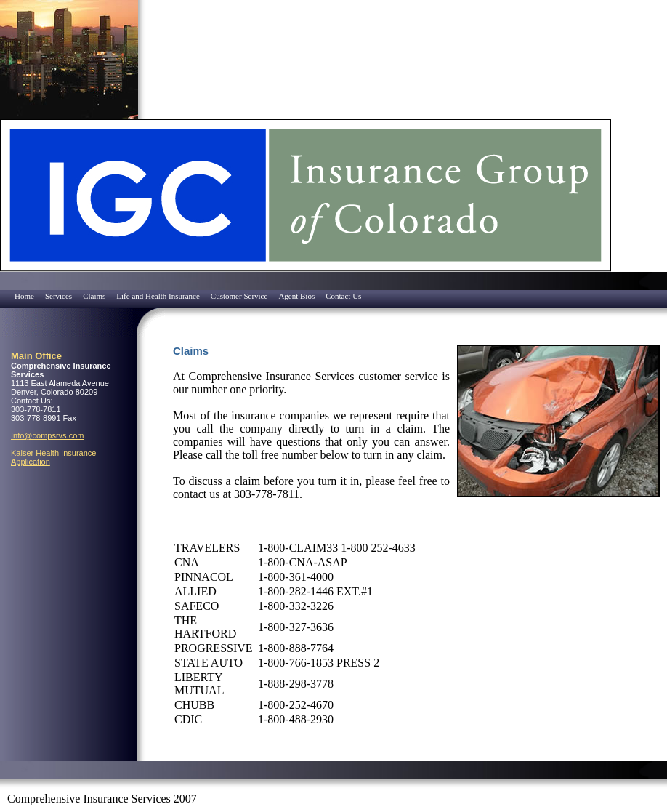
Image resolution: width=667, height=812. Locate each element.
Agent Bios (296, 296)
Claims (94, 296)
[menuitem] (4, 292)
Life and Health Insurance (158, 296)
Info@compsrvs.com (47, 435)
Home (24, 296)
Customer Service (239, 296)
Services (58, 296)
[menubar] (182, 296)
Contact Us (343, 296)
